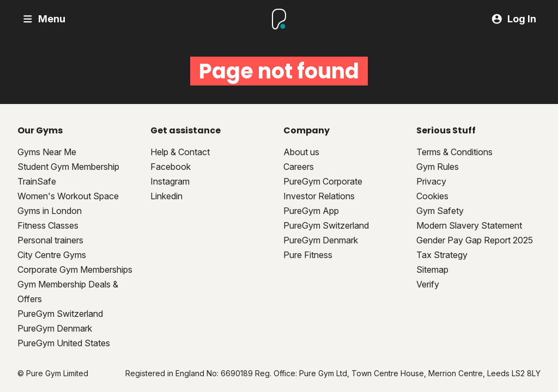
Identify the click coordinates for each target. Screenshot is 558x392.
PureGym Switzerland (60, 314)
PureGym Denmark (55, 328)
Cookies (432, 196)
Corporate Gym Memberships (75, 269)
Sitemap (432, 269)
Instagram (170, 181)
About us (301, 152)
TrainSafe (37, 181)
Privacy (431, 181)
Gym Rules (438, 167)
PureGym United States (64, 343)
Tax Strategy (442, 255)
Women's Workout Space (68, 196)
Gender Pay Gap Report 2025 (475, 240)
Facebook (171, 167)
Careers (299, 167)
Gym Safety (440, 211)
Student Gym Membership (68, 167)
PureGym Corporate (323, 181)
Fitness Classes (48, 225)
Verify (428, 284)
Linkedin (166, 196)
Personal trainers (50, 240)
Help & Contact (180, 152)
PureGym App (311, 211)
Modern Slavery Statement (469, 225)
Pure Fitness (308, 255)
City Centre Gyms (52, 255)
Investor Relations (319, 196)
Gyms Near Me (47, 152)
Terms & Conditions (454, 152)
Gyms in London (50, 211)
